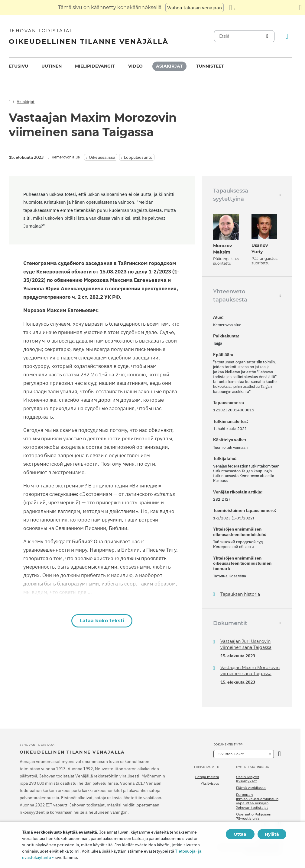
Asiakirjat (169, 66)
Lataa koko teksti (102, 621)
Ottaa (240, 834)
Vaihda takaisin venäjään (195, 8)
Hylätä (272, 834)
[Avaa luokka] (279, 754)
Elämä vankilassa (251, 788)
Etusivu (18, 66)
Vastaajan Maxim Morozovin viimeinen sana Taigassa (250, 671)
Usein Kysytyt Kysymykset (248, 779)
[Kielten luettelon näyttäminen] (232, 8)
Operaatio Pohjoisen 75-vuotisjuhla (254, 816)
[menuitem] (18, 66)
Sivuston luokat (231, 754)
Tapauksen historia (240, 594)
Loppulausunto (138, 157)
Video (135, 66)
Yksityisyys (210, 783)
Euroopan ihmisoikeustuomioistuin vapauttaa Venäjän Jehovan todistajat (257, 801)
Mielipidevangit (95, 66)
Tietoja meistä (207, 777)
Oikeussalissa (102, 157)
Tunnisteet (210, 66)
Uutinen (52, 66)
